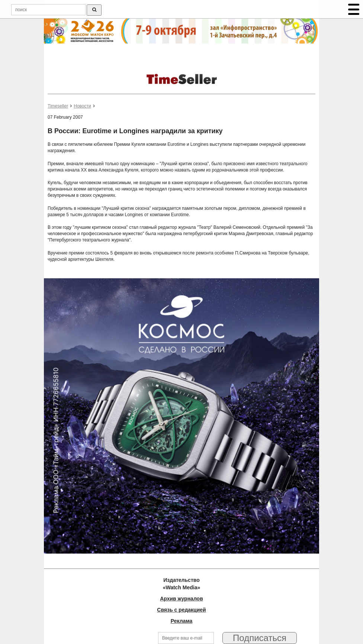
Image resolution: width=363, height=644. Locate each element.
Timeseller (58, 106)
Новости (82, 106)
